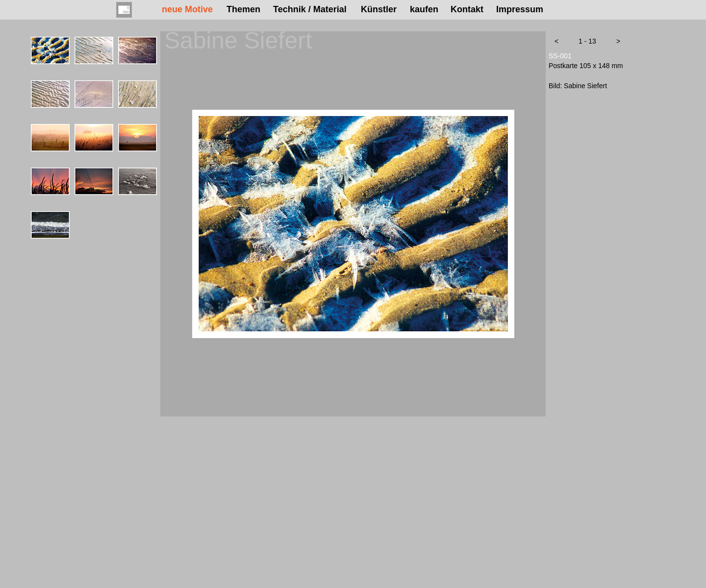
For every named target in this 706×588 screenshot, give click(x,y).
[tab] (50, 51)
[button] (556, 41)
